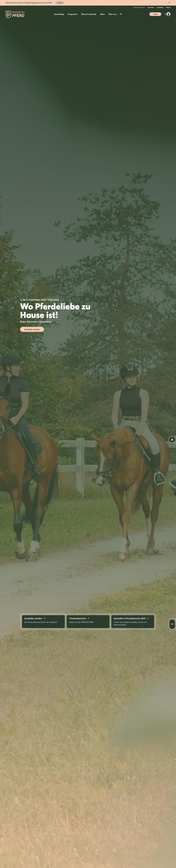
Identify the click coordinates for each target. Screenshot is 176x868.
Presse (168, 7)
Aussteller (160, 7)
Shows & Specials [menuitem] (89, 14)
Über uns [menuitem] (112, 14)
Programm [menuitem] (73, 14)
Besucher (151, 7)
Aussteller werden (32, 329)
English (60, 3)
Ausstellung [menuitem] (59, 14)
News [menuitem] (102, 14)
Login (155, 14)
